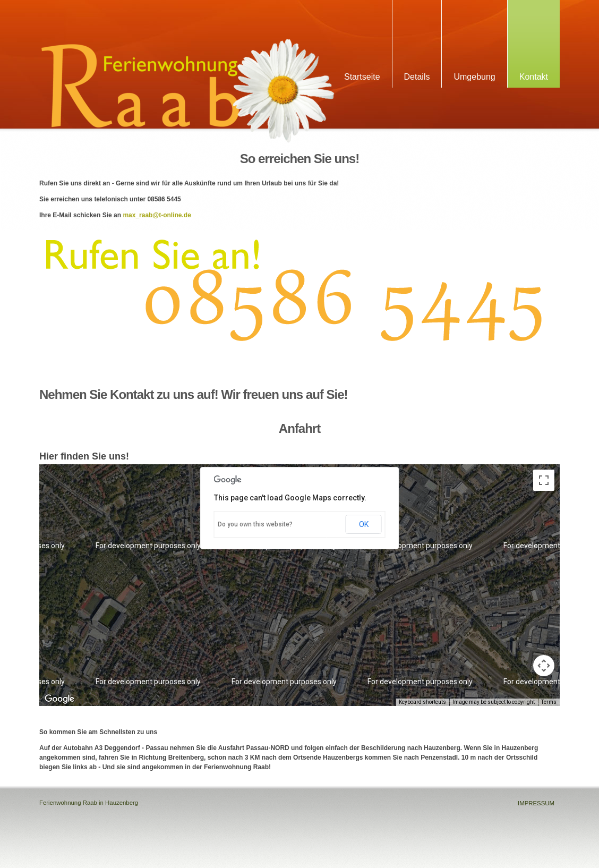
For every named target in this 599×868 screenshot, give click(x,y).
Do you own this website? (255, 524)
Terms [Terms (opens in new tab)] (549, 702)
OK (364, 524)
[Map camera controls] (544, 666)
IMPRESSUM (536, 803)
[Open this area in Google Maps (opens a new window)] (59, 699)
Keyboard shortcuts (422, 702)
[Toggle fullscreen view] (544, 480)
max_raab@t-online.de (157, 215)
